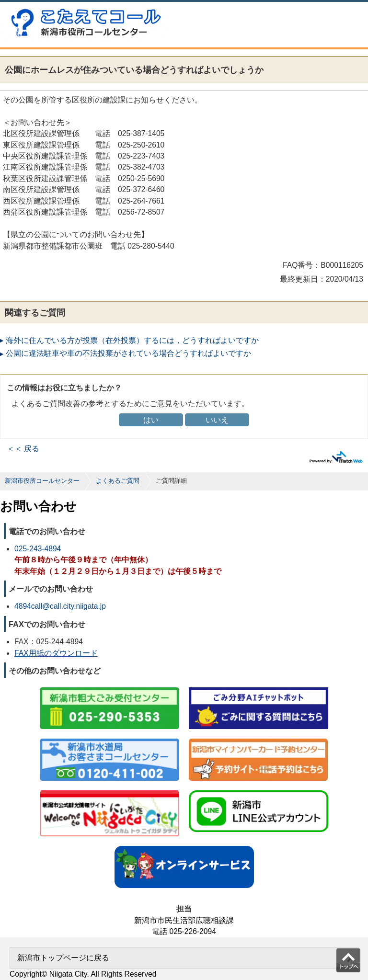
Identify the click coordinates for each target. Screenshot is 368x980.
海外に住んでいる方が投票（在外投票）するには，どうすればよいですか (132, 340)
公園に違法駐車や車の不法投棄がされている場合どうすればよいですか (128, 353)
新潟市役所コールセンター (42, 481)
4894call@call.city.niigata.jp (60, 606)
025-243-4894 (38, 549)
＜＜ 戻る (23, 449)
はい (151, 420)
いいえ (217, 420)
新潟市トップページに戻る (63, 958)
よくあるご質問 (118, 481)
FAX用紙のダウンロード (56, 653)
